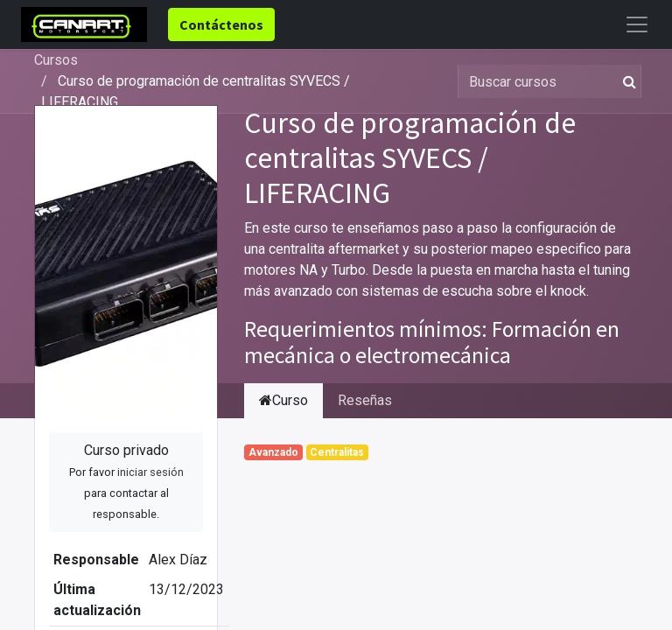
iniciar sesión (150, 472)
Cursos (56, 60)
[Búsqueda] (626, 81)
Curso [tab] (283, 400)
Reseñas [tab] (365, 400)
